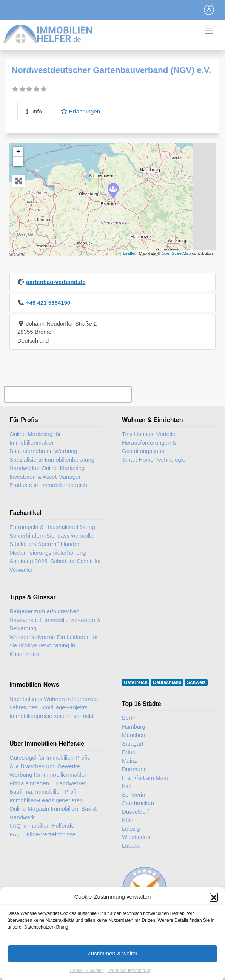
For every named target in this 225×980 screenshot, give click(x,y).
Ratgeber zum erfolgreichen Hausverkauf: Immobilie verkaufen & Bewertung (55, 620)
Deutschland (167, 682)
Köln (128, 820)
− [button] (18, 161)
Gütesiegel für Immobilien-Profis (50, 757)
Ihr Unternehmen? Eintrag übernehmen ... (68, 395)
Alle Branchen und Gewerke (45, 766)
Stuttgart (133, 744)
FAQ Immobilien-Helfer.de (42, 826)
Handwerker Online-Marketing (47, 468)
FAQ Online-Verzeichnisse (42, 834)
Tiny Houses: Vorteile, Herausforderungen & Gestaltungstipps (149, 442)
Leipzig (131, 829)
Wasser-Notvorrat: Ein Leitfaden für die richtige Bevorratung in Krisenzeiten (54, 645)
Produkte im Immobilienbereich (48, 485)
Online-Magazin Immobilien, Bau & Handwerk (53, 813)
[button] (214, 907)
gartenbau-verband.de (56, 282)
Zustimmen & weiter (113, 963)
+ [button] (18, 152)
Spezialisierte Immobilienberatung (52, 460)
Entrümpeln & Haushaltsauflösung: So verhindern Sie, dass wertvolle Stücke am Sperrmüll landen (53, 535)
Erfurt (129, 752)
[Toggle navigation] (209, 10)
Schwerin (134, 795)
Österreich (136, 682)
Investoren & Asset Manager (45, 477)
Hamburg (134, 726)
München (134, 735)
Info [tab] (33, 111)
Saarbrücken (138, 803)
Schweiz (196, 682)
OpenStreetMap (176, 253)
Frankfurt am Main (145, 778)
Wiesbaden (136, 837)
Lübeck (131, 846)
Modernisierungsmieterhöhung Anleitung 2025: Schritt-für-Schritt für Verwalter (55, 561)
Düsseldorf (136, 812)
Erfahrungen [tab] (80, 111)
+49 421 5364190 (48, 303)
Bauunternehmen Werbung (43, 451)
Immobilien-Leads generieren (46, 800)
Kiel (127, 786)
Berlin (129, 718)
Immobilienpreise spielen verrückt (52, 716)
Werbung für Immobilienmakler (48, 775)
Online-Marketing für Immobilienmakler (35, 438)
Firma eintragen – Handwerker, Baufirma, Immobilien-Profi (48, 788)
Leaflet (129, 253)
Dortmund (134, 769)
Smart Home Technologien (155, 460)
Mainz (129, 761)
